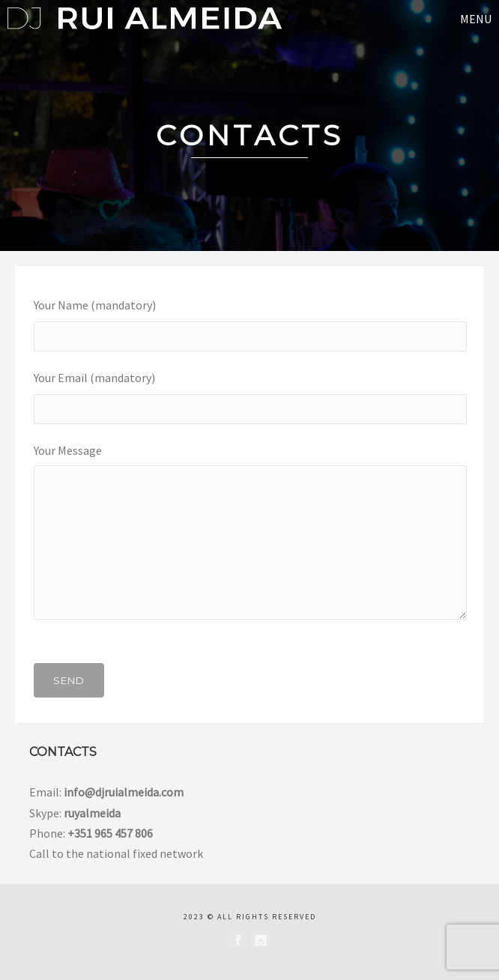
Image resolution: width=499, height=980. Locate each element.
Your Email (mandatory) (250, 393)
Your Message (250, 536)
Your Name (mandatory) (250, 320)
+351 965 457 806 (110, 833)
